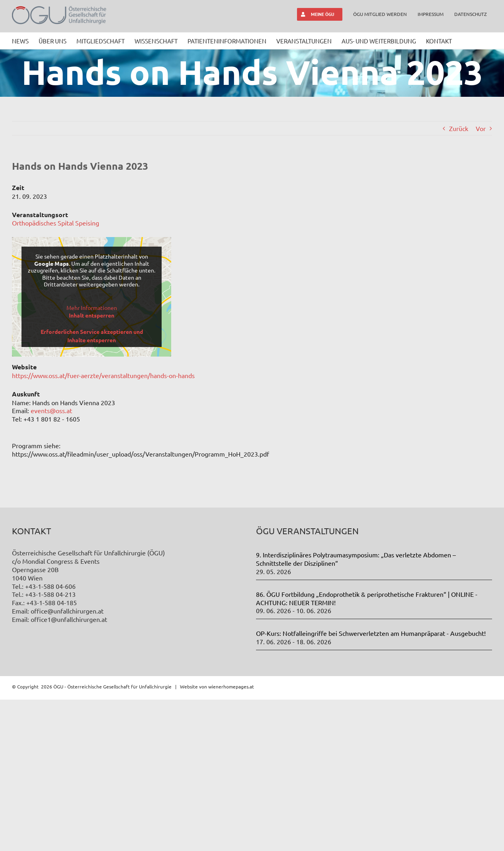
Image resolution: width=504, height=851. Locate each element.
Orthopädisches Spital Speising (56, 223)
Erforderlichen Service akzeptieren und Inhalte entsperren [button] (92, 336)
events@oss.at (51, 410)
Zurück (459, 128)
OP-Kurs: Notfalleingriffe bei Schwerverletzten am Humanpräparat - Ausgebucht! (371, 784)
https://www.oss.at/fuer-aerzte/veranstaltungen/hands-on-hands (103, 375)
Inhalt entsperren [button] (92, 315)
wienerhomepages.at (231, 837)
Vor (481, 128)
